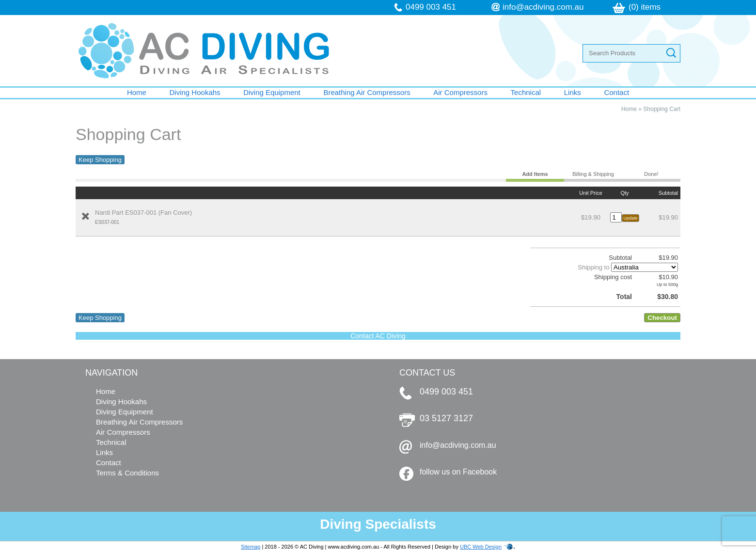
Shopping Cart (662, 109)
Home (137, 92)
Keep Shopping (100, 160)
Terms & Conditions (127, 473)
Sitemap (251, 547)
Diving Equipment (272, 92)
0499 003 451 (431, 7)
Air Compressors (460, 92)
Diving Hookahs (195, 92)
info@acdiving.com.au (543, 7)
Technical (526, 92)
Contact (616, 92)
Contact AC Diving (378, 336)
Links (573, 92)
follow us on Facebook (458, 472)
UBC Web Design (481, 547)
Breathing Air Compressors (367, 92)
